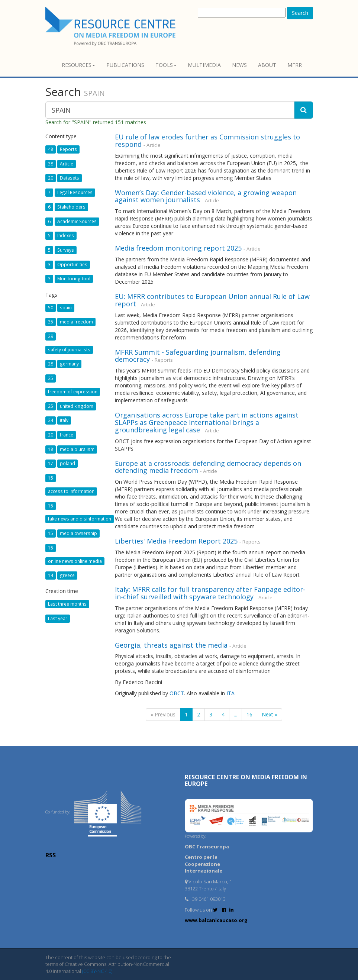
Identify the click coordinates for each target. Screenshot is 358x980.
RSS (51, 855)
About (267, 65)
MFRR (295, 65)
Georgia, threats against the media (171, 645)
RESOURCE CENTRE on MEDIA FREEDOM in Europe (246, 780)
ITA (230, 693)
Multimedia (204, 65)
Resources (78, 65)
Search (300, 13)
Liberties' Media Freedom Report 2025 (176, 541)
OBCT (177, 693)
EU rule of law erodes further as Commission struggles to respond (207, 141)
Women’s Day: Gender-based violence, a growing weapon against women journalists (206, 196)
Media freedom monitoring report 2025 (178, 248)
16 (249, 714)
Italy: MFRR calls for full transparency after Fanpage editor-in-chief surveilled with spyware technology (210, 593)
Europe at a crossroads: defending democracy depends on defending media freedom (208, 467)
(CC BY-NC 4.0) (97, 971)
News (239, 65)
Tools (166, 65)
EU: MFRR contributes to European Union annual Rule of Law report (212, 300)
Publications (125, 65)
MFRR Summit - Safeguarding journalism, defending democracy (198, 356)
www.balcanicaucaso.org (216, 920)
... (236, 714)
